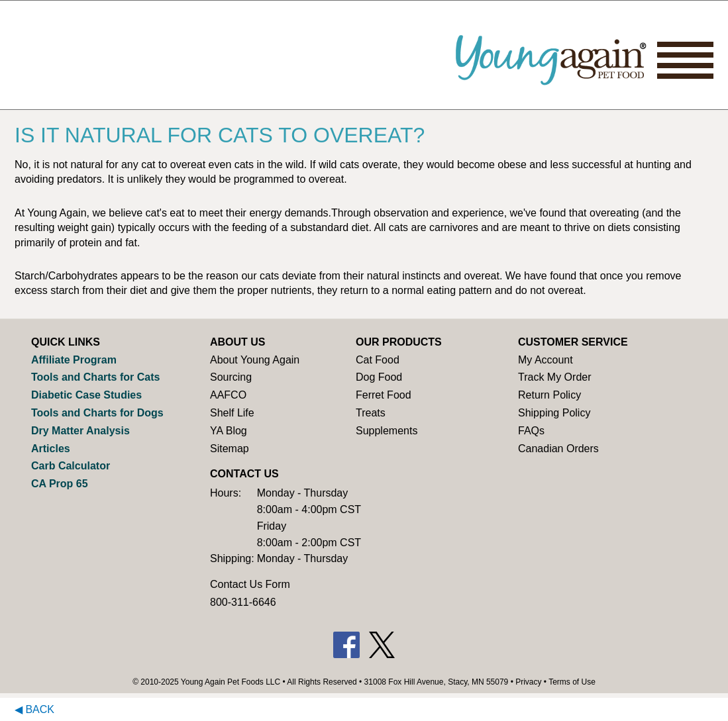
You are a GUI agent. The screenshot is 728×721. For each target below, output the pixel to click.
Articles (51, 449)
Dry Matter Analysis (80, 431)
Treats (371, 413)
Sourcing (231, 377)
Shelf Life (232, 413)
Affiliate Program (74, 360)
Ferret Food (384, 395)
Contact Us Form (250, 584)
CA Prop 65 (60, 484)
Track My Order (555, 377)
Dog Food (379, 377)
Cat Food (378, 360)
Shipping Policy (554, 413)
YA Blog (229, 431)
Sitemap (230, 449)
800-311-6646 (243, 602)
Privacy (528, 682)
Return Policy (549, 395)
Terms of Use (572, 682)
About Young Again (255, 360)
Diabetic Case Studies (86, 395)
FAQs (531, 431)
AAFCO (228, 395)
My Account (546, 360)
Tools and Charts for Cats (95, 377)
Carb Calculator (71, 466)
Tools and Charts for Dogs (97, 413)
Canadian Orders (558, 449)
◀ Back (34, 709)
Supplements (387, 431)
